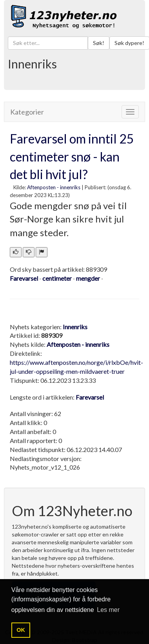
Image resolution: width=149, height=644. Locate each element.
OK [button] (21, 630)
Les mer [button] (108, 610)
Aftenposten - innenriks (54, 187)
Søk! (99, 43)
